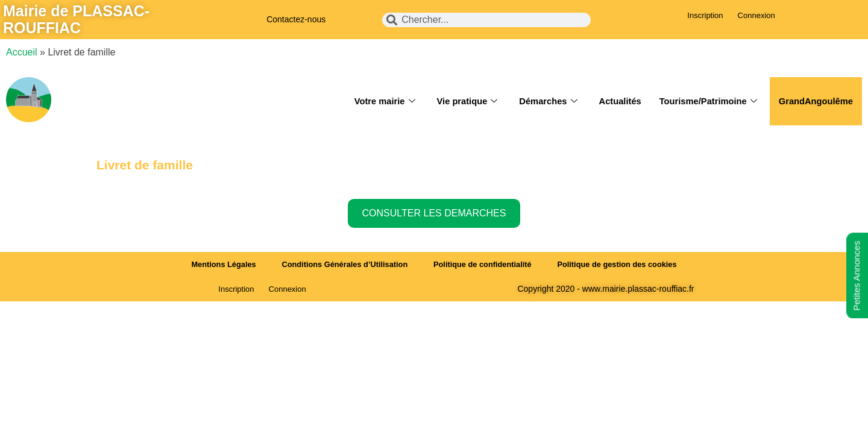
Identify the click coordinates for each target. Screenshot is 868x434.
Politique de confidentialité (483, 264)
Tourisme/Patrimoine (706, 101)
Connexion (756, 15)
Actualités (616, 101)
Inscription (705, 15)
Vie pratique (461, 101)
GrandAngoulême (815, 101)
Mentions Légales (220, 264)
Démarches (543, 101)
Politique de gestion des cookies (621, 264)
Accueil (22, 52)
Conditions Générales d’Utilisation (343, 264)
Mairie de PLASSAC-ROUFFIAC (76, 19)
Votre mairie (378, 101)
